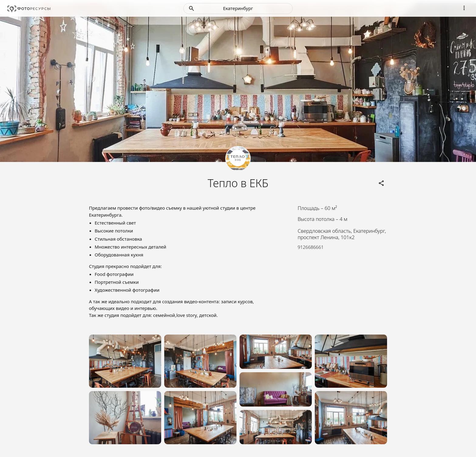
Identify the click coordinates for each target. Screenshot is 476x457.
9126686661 (311, 247)
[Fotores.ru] (29, 9)
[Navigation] (464, 8)
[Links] (382, 183)
